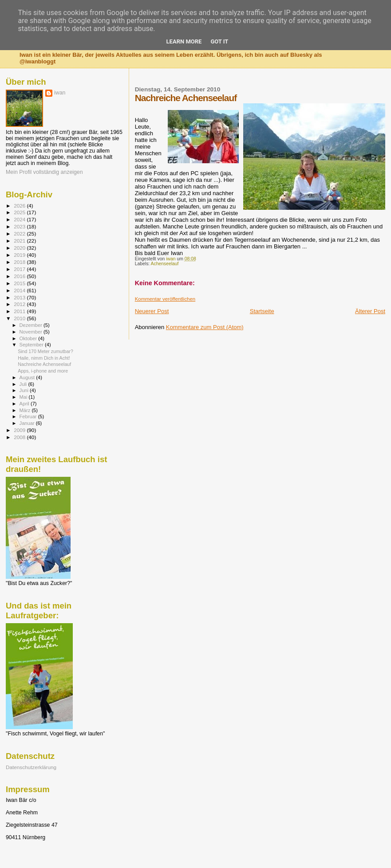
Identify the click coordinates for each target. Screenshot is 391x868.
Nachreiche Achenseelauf (44, 364)
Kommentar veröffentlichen (165, 299)
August (28, 377)
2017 (20, 269)
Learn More (184, 41)
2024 (20, 219)
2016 (20, 276)
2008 (20, 437)
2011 (20, 311)
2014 (20, 290)
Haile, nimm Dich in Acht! (44, 358)
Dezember (32, 325)
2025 (20, 212)
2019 (20, 255)
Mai (24, 397)
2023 (20, 226)
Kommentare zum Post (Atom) (205, 327)
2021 (20, 241)
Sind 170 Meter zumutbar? (45, 351)
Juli (24, 384)
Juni (25, 390)
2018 (20, 262)
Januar (28, 423)
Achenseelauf (165, 264)
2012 (20, 304)
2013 (20, 297)
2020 (20, 248)
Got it (219, 41)
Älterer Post (370, 311)
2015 (20, 283)
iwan (60, 93)
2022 (20, 234)
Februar (29, 416)
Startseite (262, 311)
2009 (20, 430)
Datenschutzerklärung (31, 767)
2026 (20, 206)
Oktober (29, 338)
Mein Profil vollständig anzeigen (44, 172)
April (25, 404)
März (26, 410)
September (32, 345)
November (32, 332)
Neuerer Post (152, 311)
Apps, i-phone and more (43, 371)
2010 (20, 318)
